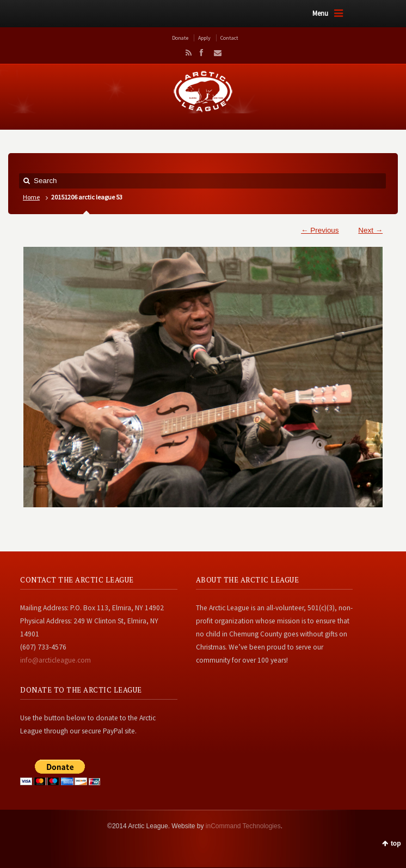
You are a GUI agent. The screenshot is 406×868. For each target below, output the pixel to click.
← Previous (320, 230)
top (396, 843)
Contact (229, 38)
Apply (204, 38)
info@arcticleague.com (56, 660)
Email (214, 53)
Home (31, 197)
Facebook (201, 53)
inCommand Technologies (243, 826)
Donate (180, 38)
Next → (370, 230)
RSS (187, 53)
